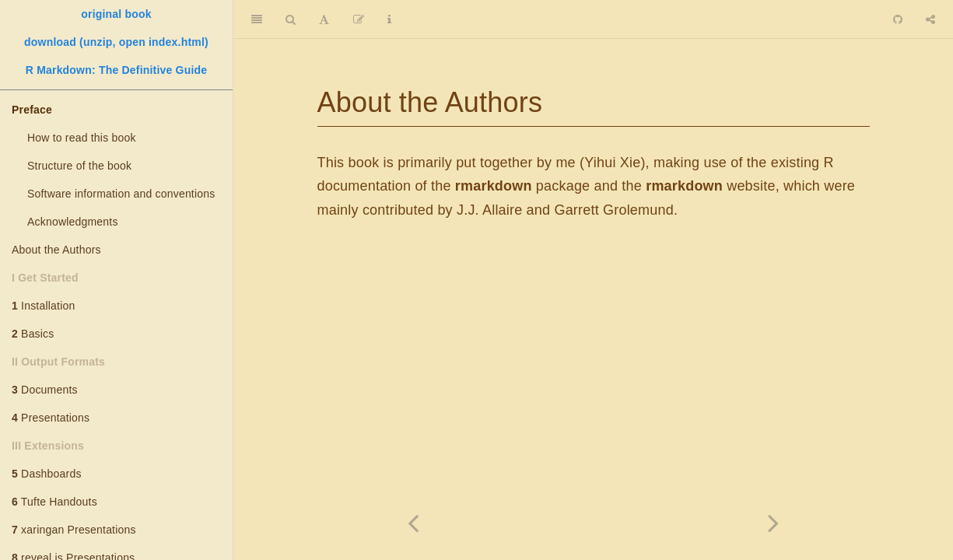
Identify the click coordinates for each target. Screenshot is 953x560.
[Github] (898, 19)
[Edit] (359, 19)
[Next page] (774, 523)
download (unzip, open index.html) (116, 42)
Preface (32, 110)
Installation (43, 306)
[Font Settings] (324, 19)
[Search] (291, 19)
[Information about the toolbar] (389, 19)
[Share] (930, 19)
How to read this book (82, 138)
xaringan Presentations (74, 530)
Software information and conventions (121, 194)
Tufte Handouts (54, 502)
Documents (45, 390)
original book (116, 14)
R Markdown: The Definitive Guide (117, 70)
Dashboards (47, 474)
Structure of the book (79, 166)
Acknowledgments (73, 222)
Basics (33, 334)
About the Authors (56, 250)
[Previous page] (413, 523)
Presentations (51, 418)
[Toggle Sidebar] (257, 19)
